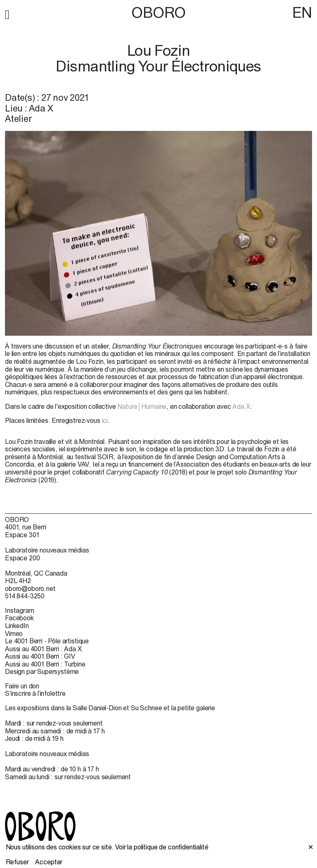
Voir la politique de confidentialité (162, 847)
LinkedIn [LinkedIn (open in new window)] (17, 626)
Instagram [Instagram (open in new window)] (20, 610)
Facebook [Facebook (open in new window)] (19, 618)
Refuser (17, 862)
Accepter (49, 862)
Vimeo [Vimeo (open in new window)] (14, 633)
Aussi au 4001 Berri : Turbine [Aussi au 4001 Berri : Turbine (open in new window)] (45, 664)
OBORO (158, 13)
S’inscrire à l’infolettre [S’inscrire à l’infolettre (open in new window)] (35, 693)
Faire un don (22, 686)
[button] (7, 13)
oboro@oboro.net (30, 588)
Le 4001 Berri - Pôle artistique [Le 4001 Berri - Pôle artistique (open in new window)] (47, 641)
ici (105, 420)
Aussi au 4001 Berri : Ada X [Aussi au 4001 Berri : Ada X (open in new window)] (43, 649)
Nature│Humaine (142, 406)
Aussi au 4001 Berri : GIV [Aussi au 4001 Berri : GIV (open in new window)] (40, 656)
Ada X (241, 406)
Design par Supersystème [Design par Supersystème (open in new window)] (42, 671)
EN (302, 12)
